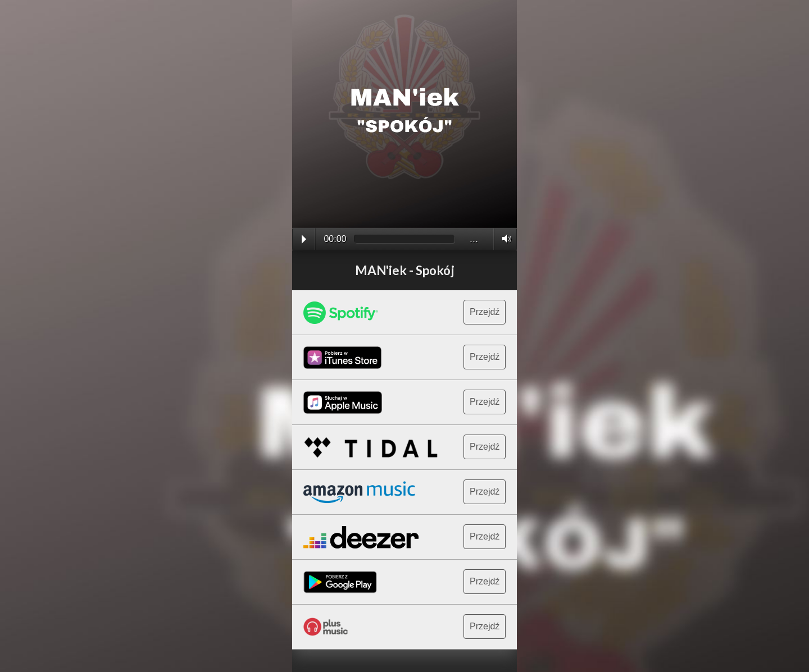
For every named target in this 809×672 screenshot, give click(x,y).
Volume (504, 239)
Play (304, 239)
